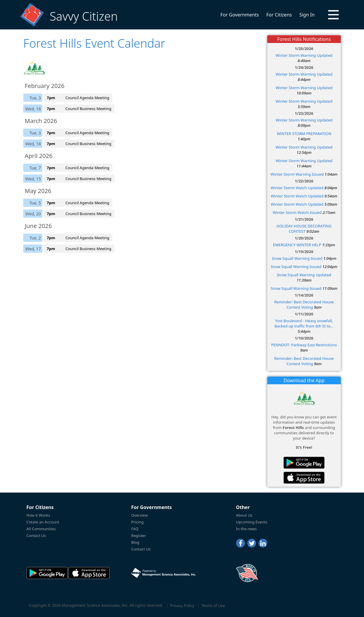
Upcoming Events (252, 522)
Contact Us (36, 535)
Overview (140, 515)
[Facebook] (241, 543)
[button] (333, 15)
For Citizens (279, 15)
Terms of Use (213, 606)
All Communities (41, 529)
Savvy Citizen (84, 16)
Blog (135, 542)
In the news (247, 529)
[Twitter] (252, 543)
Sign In (307, 15)
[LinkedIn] (263, 543)
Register (138, 535)
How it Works (38, 515)
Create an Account (43, 522)
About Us (244, 515)
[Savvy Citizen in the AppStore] (304, 478)
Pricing (137, 522)
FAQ (135, 529)
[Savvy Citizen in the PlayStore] (304, 463)
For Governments (240, 15)
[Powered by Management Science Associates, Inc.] (163, 573)
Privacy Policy (182, 606)
